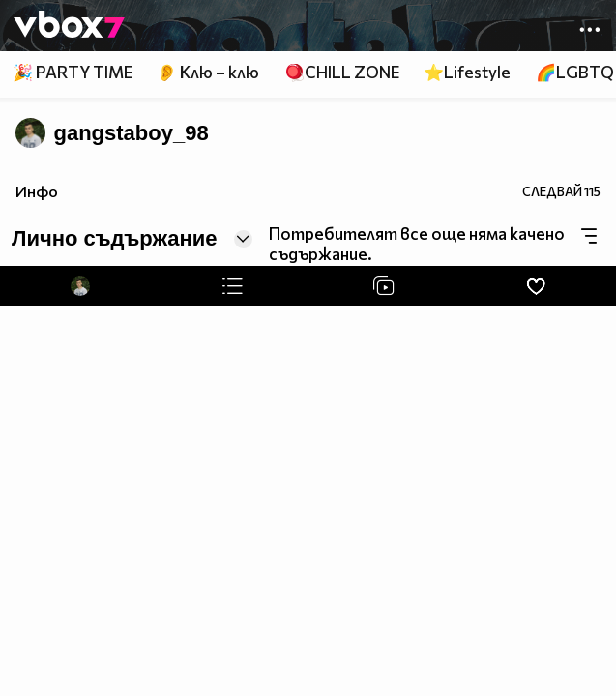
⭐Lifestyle (467, 72)
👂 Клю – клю (208, 72)
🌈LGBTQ (575, 72)
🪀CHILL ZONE (342, 72)
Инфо (37, 191)
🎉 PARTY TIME (73, 72)
